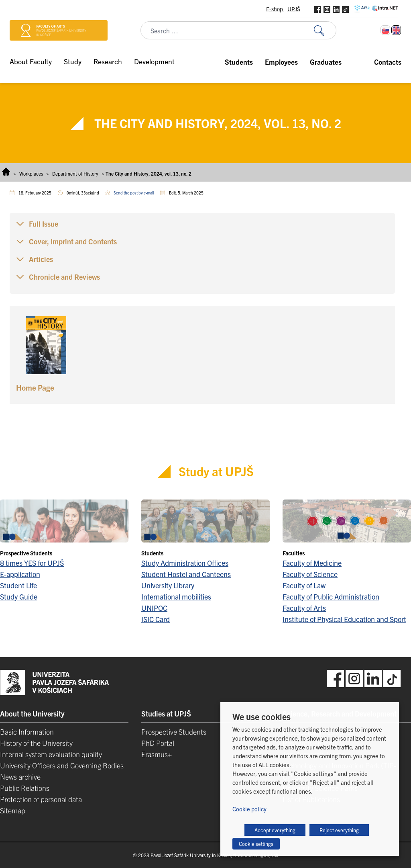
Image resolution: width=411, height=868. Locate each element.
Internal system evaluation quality (51, 754)
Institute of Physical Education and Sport (344, 619)
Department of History (75, 173)
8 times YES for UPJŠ (32, 563)
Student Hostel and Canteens (186, 574)
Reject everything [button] (339, 830)
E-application (20, 574)
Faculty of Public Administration (331, 597)
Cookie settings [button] (256, 844)
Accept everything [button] (275, 830)
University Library (168, 585)
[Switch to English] (396, 30)
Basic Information (27, 732)
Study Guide (19, 597)
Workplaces (31, 173)
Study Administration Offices (185, 563)
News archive (20, 777)
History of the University (36, 743)
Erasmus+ (157, 754)
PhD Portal (158, 743)
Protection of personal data (41, 799)
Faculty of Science (310, 574)
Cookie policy (249, 809)
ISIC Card (156, 619)
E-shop (275, 9)
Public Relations (25, 788)
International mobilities (176, 597)
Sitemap (13, 810)
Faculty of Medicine (312, 563)
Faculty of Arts (304, 608)
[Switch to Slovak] (385, 30)
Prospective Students (174, 732)
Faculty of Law (304, 585)
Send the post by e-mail (134, 193)
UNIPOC (154, 608)
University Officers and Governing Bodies (62, 765)
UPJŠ (294, 9)
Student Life (18, 585)
